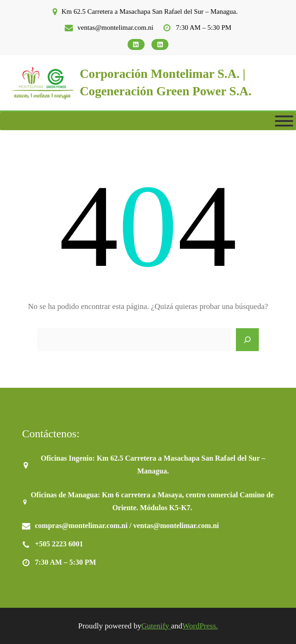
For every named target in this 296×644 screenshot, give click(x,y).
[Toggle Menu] (284, 121)
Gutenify (156, 626)
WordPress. (200, 626)
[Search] (247, 340)
